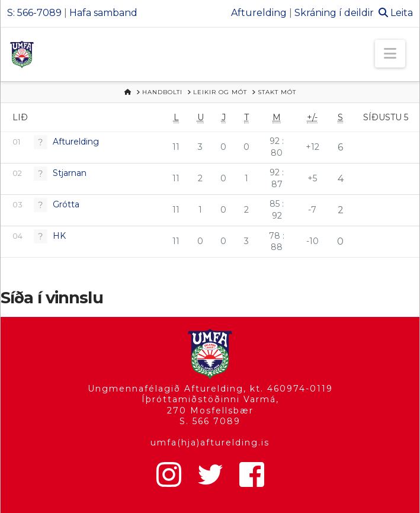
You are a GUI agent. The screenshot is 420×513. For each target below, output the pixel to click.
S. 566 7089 (210, 421)
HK (59, 236)
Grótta (66, 204)
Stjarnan (70, 173)
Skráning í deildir (334, 13)
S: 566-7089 (34, 13)
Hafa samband (103, 13)
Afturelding (259, 13)
